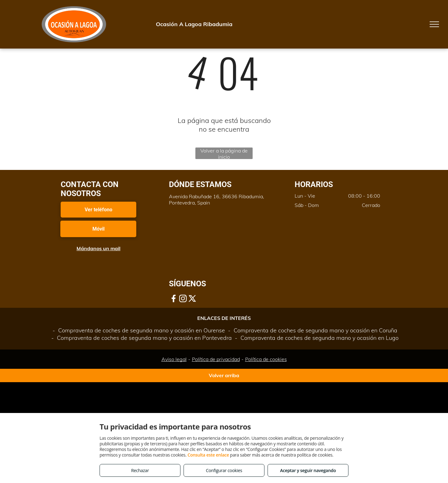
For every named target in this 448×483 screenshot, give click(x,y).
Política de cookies (266, 359)
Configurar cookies (224, 470)
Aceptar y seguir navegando (308, 470)
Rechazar (140, 470)
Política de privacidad (216, 359)
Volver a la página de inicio (224, 153)
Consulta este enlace (208, 455)
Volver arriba (224, 375)
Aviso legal (174, 359)
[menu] (434, 24)
